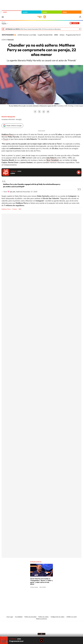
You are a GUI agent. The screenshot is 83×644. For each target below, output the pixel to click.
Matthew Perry (6, 209)
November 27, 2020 (30, 192)
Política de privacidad (30, 617)
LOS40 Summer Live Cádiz (27, 35)
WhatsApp (44, 112)
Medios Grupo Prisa (42, 630)
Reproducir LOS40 (79, 172)
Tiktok (34, 595)
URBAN (65, 12)
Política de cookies (43, 617)
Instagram (30, 595)
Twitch (49, 595)
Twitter (39, 112)
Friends (15, 209)
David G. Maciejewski (8, 117)
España (4, 24)
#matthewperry (55, 184)
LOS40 (5, 12)
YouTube (38, 595)
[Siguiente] (80, 35)
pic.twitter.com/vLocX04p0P (14, 187)
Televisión (10, 40)
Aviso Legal (10, 617)
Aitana (62, 35)
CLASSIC (25, 12)
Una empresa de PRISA (41, 625)
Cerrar (80, 29)
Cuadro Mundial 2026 (45, 35)
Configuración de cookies (58, 617)
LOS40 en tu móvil (72, 617)
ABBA (56, 35)
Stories (53, 595)
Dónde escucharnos (42, 619)
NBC (20, 209)
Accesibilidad (19, 617)
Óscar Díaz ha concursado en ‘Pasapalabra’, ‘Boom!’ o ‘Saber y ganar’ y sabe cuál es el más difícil (41, 581)
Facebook (35, 112)
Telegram (48, 112)
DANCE (45, 12)
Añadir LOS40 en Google (14, 126)
